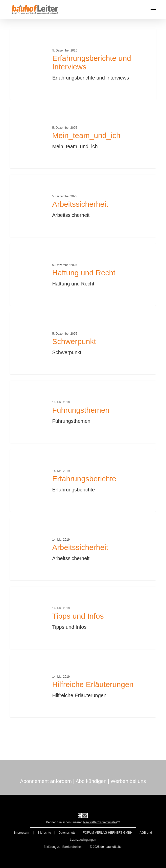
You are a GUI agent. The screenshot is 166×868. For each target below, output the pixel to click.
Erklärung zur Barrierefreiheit (63, 847)
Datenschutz (67, 833)
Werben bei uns (128, 781)
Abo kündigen (91, 781)
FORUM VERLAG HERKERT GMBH (108, 833)
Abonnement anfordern (46, 781)
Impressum (22, 833)
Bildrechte (44, 833)
